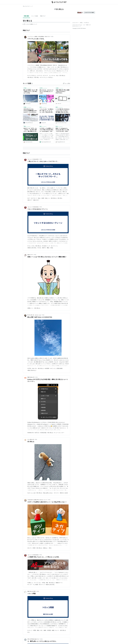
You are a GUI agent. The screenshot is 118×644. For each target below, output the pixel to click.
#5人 (41, 630)
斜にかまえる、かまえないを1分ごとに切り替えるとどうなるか (47, 91)
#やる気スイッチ (46, 246)
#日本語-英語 (43, 433)
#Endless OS (31, 433)
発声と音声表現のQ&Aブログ (33, 639)
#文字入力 (37, 433)
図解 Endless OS (31, 377)
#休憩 (43, 198)
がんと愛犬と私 (31, 439)
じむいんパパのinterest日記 (33, 159)
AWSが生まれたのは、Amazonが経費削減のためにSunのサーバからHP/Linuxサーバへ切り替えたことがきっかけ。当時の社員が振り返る (30, 111)
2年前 (41, 159)
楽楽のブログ (30, 255)
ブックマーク (27, 88)
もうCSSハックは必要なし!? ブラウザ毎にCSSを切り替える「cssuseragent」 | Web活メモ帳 (47, 130)
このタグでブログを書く (89, 13)
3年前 (41, 555)
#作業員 (49, 630)
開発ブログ (89, 25)
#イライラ (40, 76)
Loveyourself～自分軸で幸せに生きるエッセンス (37, 500)
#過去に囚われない (32, 370)
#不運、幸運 (45, 583)
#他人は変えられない (48, 493)
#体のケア (30, 200)
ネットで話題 (35, 16)
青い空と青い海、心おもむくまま (34, 315)
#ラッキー (30, 585)
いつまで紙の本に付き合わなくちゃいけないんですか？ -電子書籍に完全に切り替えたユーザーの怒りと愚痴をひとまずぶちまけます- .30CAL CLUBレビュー (63, 111)
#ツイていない (38, 583)
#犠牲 (45, 630)
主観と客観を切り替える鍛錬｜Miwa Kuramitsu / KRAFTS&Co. (63, 91)
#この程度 (36, 585)
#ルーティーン (54, 246)
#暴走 (38, 630)
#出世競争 (47, 368)
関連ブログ (43, 16)
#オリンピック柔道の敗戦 (56, 368)
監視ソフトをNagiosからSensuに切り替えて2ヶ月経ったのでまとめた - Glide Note (62, 130)
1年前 (52, 37)
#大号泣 (29, 368)
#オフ (29, 198)
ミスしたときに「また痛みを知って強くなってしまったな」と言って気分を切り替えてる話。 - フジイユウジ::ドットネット (47, 111)
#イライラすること (32, 76)
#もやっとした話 (31, 493)
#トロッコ (30, 630)
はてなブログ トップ (28, 6)
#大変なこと (30, 583)
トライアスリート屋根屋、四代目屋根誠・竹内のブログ (39, 37)
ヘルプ (84, 25)
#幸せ (50, 548)
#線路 (53, 630)
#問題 (35, 630)
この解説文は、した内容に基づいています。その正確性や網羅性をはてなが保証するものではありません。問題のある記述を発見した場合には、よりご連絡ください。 (30, 24)
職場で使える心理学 (32, 591)
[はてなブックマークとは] (32, 83)
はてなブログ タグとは (77, 25)
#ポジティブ (42, 585)
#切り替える (30, 77)
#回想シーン (30, 308)
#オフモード (34, 198)
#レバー (57, 630)
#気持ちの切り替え (32, 248)
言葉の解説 (26, 16)
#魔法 (48, 248)
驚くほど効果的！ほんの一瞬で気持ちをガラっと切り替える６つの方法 (30, 91)
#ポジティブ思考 (31, 548)
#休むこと (47, 198)
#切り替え (37, 77)
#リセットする (31, 246)
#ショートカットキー (59, 433)
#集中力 (44, 248)
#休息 (52, 248)
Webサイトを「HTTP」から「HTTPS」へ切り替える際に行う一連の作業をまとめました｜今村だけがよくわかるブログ (30, 130)
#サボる (39, 248)
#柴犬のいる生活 (64, 493)
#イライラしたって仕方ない (47, 77)
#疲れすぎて (36, 200)
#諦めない (46, 548)
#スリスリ (56, 493)
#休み (39, 198)
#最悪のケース (59, 583)
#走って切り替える (61, 76)
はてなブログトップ (77, 26)
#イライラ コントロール (49, 76)
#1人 (29, 632)
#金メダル (35, 368)
